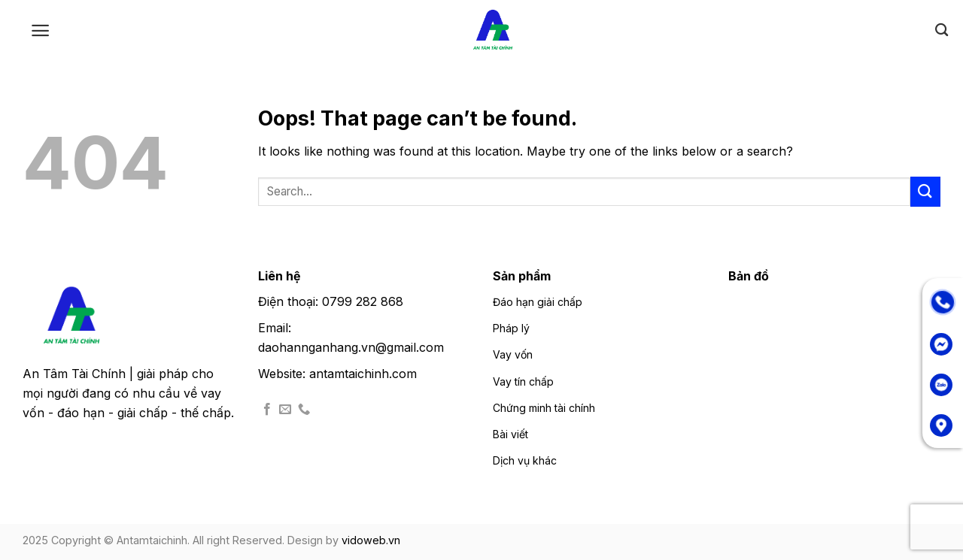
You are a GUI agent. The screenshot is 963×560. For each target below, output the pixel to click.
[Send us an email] (285, 410)
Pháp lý (511, 328)
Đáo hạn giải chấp (538, 302)
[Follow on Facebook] (267, 410)
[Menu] (40, 30)
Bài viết (510, 434)
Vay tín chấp (523, 381)
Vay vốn (513, 354)
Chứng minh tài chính (544, 408)
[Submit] (925, 191)
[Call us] (304, 410)
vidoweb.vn (371, 540)
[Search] (942, 30)
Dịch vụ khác (525, 460)
